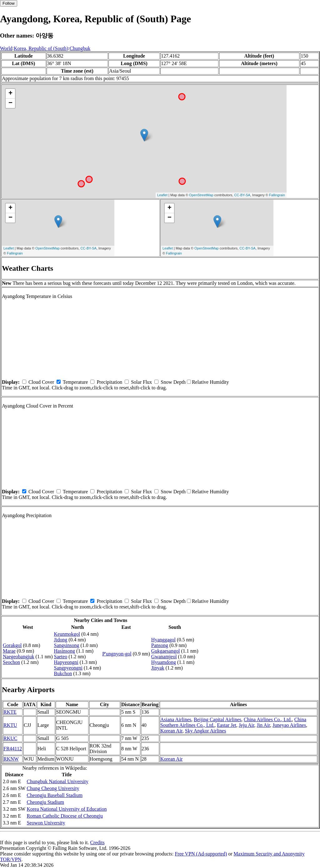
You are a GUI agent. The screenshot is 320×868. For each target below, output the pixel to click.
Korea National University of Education (67, 809)
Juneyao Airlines (289, 725)
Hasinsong (65, 651)
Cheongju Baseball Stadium (55, 795)
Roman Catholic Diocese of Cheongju (65, 816)
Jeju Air (247, 725)
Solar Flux (141, 382)
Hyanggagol (163, 640)
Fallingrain (277, 195)
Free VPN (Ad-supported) (201, 854)
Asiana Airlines (176, 719)
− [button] (10, 103)
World (6, 48)
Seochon (11, 662)
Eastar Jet (227, 725)
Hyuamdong (164, 662)
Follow (9, 3)
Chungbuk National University (57, 781)
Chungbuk (80, 48)
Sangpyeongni (68, 668)
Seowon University (46, 823)
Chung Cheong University (53, 788)
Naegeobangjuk (18, 657)
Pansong (160, 645)
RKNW (11, 759)
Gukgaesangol (166, 651)
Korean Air (171, 731)
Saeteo (61, 657)
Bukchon (63, 673)
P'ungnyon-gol (117, 654)
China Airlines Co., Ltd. (268, 719)
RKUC (10, 738)
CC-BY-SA (242, 195)
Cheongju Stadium (45, 802)
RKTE (10, 712)
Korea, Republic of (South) (41, 48)
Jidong (61, 640)
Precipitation (109, 382)
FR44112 (13, 749)
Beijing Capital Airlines (217, 719)
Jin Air (263, 725)
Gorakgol (12, 645)
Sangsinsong (67, 645)
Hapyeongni (66, 662)
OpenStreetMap (201, 195)
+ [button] (10, 94)
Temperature (75, 382)
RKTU (10, 725)
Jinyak (158, 668)
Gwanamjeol (164, 657)
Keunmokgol (67, 634)
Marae (9, 651)
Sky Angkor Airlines (206, 731)
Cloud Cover (41, 382)
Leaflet (162, 195)
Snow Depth (173, 382)
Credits (97, 842)
